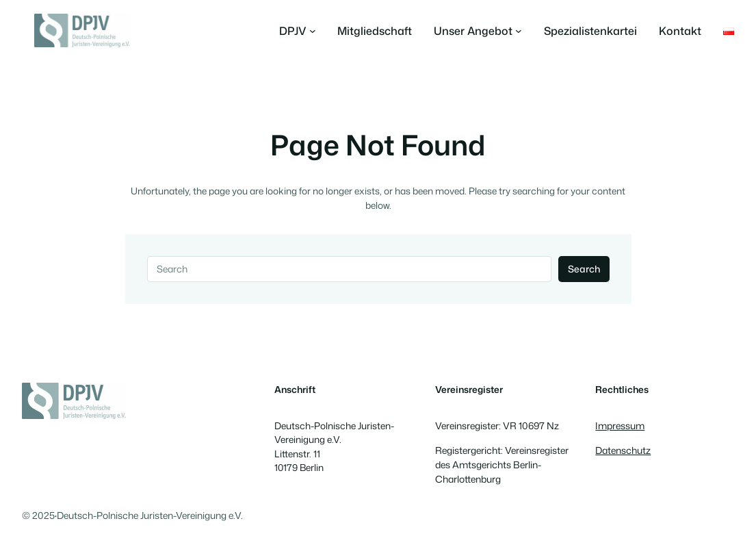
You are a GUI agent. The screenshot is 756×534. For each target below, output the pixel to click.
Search (584, 269)
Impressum (620, 425)
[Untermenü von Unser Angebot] (478, 31)
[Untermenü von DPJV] (298, 31)
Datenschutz (623, 450)
